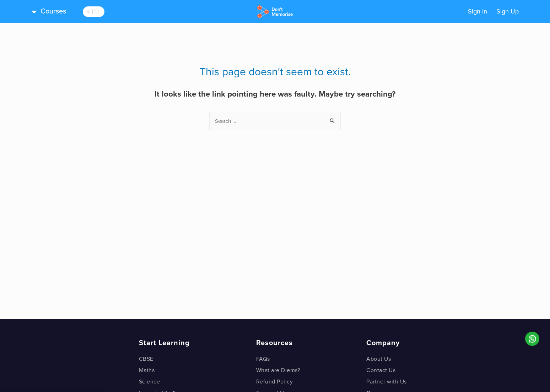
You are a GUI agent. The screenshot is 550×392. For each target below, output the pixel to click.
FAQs (263, 359)
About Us (379, 359)
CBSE (146, 359)
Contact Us (381, 370)
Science (150, 382)
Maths (147, 370)
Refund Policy (275, 382)
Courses (53, 11)
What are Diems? (278, 370)
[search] (102, 12)
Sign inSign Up (493, 11)
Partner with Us (387, 382)
